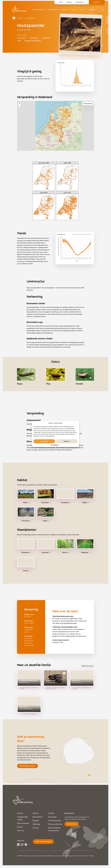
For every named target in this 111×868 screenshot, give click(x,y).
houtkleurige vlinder (78, 342)
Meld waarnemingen (43, 842)
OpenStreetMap (87, 150)
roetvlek (52, 342)
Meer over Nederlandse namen (66, 623)
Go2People (51, 856)
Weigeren (67, 441)
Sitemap (91, 856)
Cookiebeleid (55, 445)
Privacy (78, 856)
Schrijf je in (72, 824)
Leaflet (82, 150)
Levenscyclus (34, 38)
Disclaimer (85, 856)
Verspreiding (21, 38)
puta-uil (34, 342)
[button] (19, 103)
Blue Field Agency (69, 856)
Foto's (19, 41)
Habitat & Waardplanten (33, 41)
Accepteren (44, 441)
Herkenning (46, 38)
